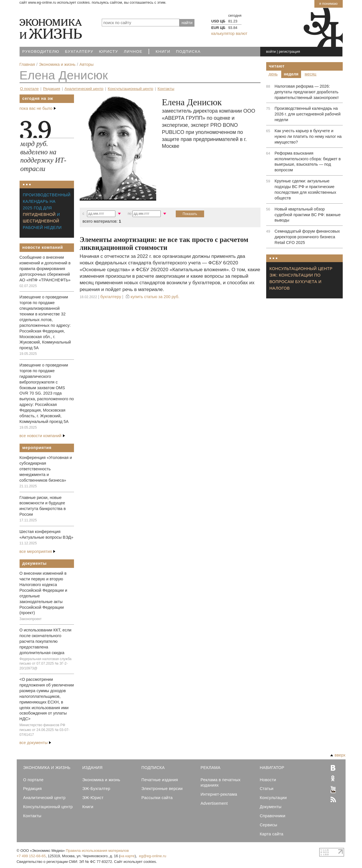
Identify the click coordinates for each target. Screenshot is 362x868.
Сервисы (268, 825)
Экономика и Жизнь (47, 768)
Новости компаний (43, 247)
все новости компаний (42, 436)
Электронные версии (162, 789)
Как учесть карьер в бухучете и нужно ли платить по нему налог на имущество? (308, 136)
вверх (338, 755)
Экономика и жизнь (101, 780)
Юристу (108, 51)
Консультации (273, 798)
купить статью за (155, 297)
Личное (133, 51)
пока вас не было (38, 108)
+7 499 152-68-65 (31, 856)
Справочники (272, 816)
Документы (35, 563)
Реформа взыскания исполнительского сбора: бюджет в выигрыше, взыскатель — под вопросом (308, 162)
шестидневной (41, 221)
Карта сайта (271, 834)
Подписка (188, 51)
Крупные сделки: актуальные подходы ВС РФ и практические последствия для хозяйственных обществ (305, 189)
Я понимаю (328, 4)
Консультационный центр (130, 89)
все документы (35, 743)
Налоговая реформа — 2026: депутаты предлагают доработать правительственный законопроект (307, 92)
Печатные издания (160, 780)
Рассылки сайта (157, 798)
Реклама (210, 768)
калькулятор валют (229, 33)
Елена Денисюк (64, 75)
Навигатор (272, 768)
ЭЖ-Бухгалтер (96, 789)
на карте (127, 856)
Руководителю (41, 51)
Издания (92, 768)
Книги (163, 51)
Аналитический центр (84, 89)
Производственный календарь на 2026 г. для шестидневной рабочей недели (308, 114)
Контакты (166, 89)
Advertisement (214, 803)
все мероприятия (38, 551)
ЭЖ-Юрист (93, 798)
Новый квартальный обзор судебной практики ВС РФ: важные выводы (308, 215)
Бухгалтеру (79, 51)
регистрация (289, 51)
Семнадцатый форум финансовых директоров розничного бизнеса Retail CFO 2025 (307, 237)
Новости (268, 780)
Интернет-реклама (219, 794)
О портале (29, 89)
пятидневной (39, 214)
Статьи (266, 789)
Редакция (52, 89)
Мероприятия (37, 448)
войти (271, 51)
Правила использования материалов (97, 851)
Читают (277, 66)
